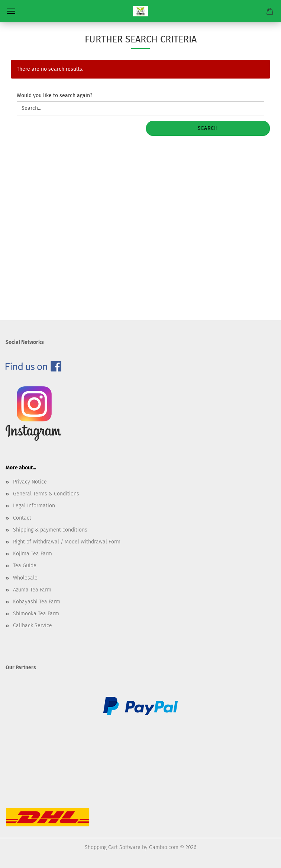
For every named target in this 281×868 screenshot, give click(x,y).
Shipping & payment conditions (50, 530)
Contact (22, 518)
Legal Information (34, 506)
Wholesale (25, 578)
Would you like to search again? (54, 95)
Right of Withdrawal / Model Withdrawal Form (67, 542)
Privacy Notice (30, 482)
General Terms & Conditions (46, 494)
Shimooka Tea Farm (36, 614)
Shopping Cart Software (113, 847)
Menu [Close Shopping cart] (11, 11)
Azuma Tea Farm (32, 590)
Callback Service (33, 626)
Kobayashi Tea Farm (37, 602)
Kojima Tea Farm (33, 554)
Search (208, 128)
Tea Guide (25, 566)
